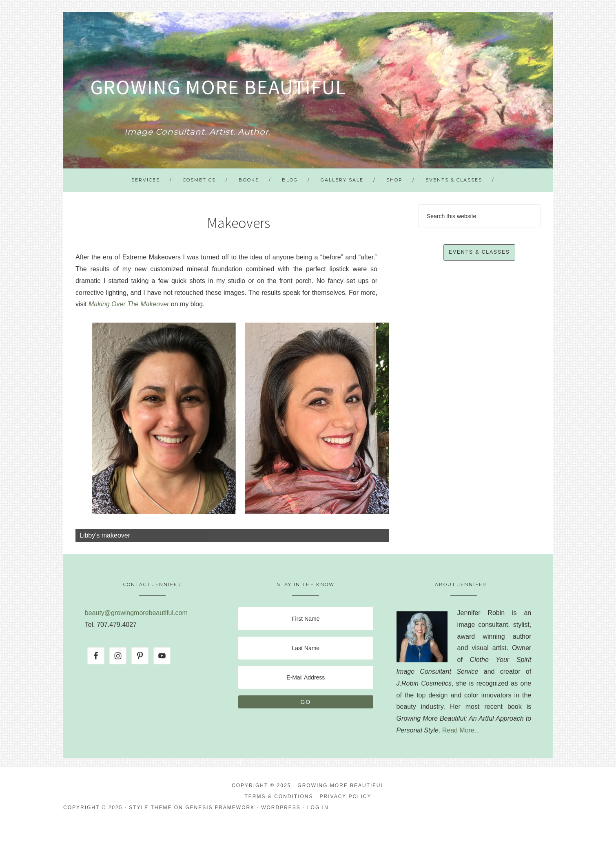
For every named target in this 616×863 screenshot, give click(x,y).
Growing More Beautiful (218, 87)
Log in (318, 808)
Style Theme (150, 808)
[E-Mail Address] (306, 677)
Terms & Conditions (279, 797)
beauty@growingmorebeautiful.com (136, 613)
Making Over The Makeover (129, 304)
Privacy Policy (346, 797)
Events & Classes (479, 252)
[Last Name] (306, 648)
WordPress (281, 808)
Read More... (461, 730)
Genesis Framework (220, 808)
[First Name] (306, 619)
